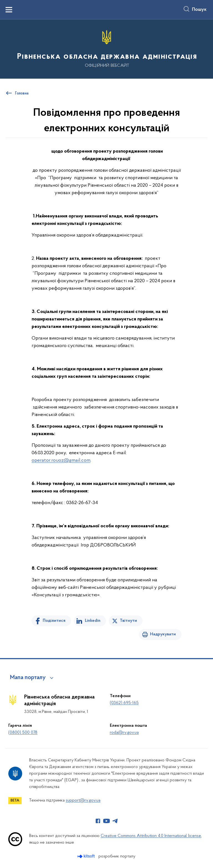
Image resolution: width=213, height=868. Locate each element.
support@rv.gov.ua (83, 800)
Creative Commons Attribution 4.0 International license (151, 836)
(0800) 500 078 (23, 733)
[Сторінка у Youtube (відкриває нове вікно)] (106, 821)
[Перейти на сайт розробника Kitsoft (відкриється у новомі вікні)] (87, 856)
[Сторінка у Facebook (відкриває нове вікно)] (98, 821)
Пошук (199, 10)
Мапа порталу (28, 678)
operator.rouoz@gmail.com (61, 460)
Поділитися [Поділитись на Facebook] (54, 621)
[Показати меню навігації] (9, 10)
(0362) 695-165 (124, 703)
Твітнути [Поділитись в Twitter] (128, 621)
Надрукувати (163, 634)
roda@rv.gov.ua (124, 733)
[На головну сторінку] (106, 49)
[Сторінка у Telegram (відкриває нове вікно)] (115, 821)
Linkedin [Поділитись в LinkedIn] (93, 621)
